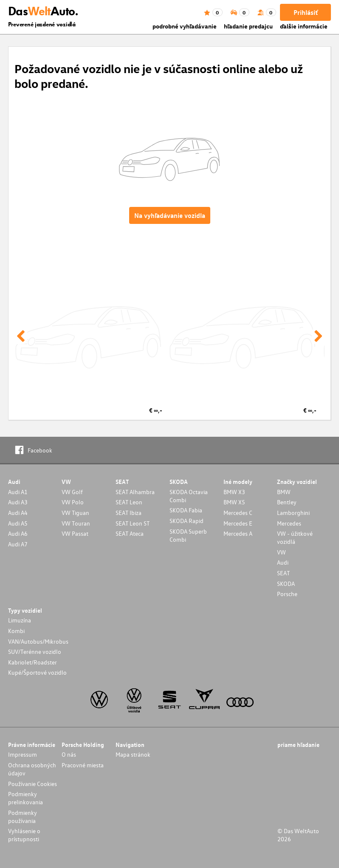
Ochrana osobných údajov (32, 769)
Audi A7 (18, 544)
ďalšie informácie (304, 26)
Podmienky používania (23, 817)
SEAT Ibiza (129, 513)
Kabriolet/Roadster (32, 662)
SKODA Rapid (186, 521)
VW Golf (72, 492)
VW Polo (73, 502)
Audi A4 (18, 513)
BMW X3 (234, 492)
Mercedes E (238, 523)
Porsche (287, 594)
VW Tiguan (75, 513)
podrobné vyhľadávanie (185, 26)
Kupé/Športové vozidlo (37, 672)
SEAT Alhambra (135, 492)
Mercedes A (238, 533)
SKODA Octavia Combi (189, 496)
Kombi (16, 631)
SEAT (283, 573)
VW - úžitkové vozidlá (295, 537)
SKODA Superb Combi (188, 535)
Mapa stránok (133, 754)
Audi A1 (18, 492)
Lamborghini (293, 513)
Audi (283, 562)
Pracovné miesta (83, 765)
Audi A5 (18, 523)
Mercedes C (238, 513)
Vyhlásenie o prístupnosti (24, 835)
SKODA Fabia (186, 510)
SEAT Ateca (130, 533)
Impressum (23, 754)
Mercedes (289, 523)
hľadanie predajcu (248, 26)
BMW (284, 492)
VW (281, 552)
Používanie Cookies (32, 784)
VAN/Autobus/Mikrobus (38, 641)
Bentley (287, 502)
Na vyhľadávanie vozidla (170, 215)
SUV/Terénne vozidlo (35, 652)
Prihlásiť (306, 12)
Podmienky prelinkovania (25, 798)
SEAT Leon (129, 502)
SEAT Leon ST (133, 523)
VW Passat (75, 533)
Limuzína (20, 620)
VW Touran (76, 523)
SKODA (286, 584)
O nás (69, 754)
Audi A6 (18, 533)
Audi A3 (18, 502)
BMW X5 (234, 502)
